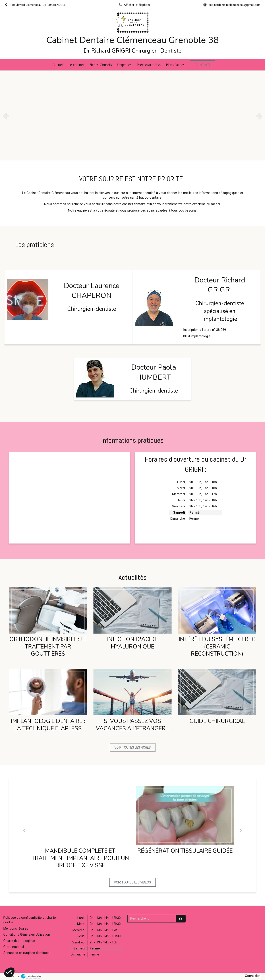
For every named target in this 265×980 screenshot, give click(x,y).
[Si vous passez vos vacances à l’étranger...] (132, 692)
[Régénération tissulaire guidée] (185, 816)
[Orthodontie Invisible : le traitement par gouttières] (48, 610)
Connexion (253, 976)
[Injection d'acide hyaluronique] (132, 610)
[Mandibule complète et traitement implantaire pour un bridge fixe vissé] (80, 816)
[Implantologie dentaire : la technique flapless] (48, 692)
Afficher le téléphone (137, 5)
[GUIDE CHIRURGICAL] (217, 692)
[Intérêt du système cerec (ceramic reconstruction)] (217, 610)
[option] (132, 116)
